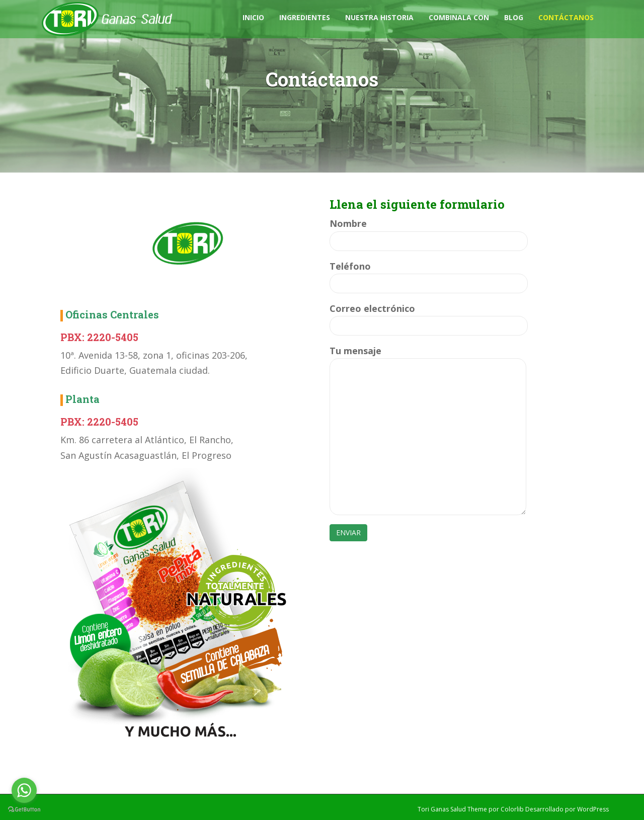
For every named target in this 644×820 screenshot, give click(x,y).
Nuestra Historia (379, 17)
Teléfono (429, 275)
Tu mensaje (428, 358)
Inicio (253, 17)
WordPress (593, 809)
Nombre (429, 232)
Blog (514, 17)
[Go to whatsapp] (24, 790)
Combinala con (459, 17)
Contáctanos (566, 17)
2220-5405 (113, 337)
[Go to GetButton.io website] (24, 810)
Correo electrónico (429, 317)
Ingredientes (305, 17)
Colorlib (512, 809)
